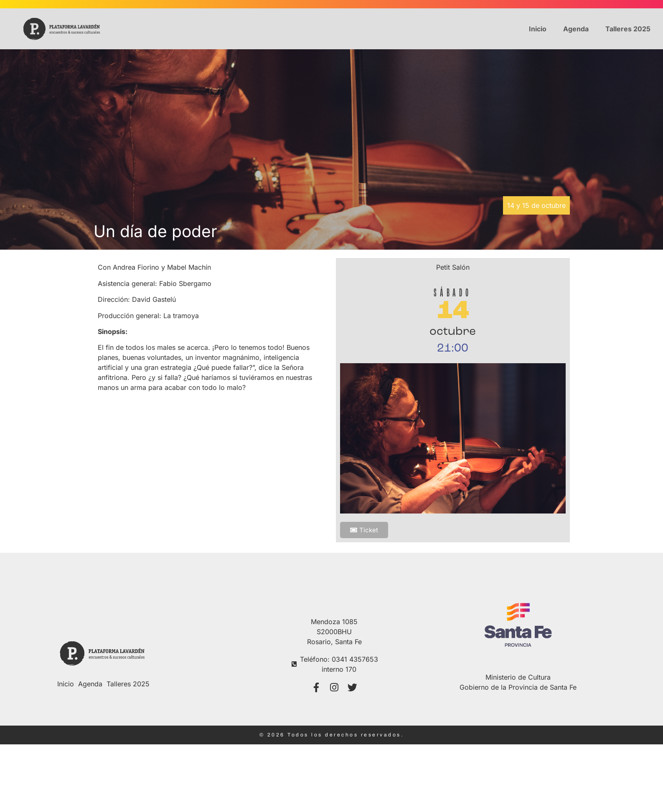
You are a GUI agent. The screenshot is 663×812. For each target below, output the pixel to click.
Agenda (576, 29)
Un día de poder (155, 231)
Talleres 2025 (628, 29)
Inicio (538, 29)
